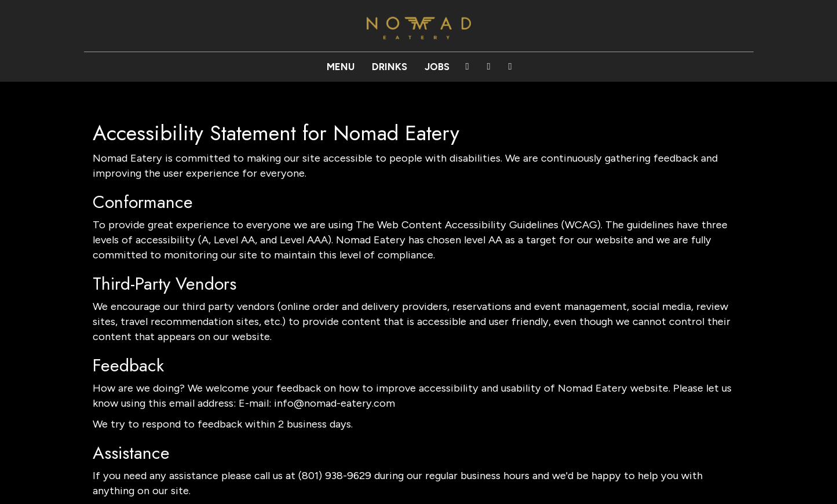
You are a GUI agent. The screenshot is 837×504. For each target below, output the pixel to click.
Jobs (437, 67)
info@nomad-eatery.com (335, 403)
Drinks (390, 67)
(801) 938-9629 (335, 476)
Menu (341, 67)
